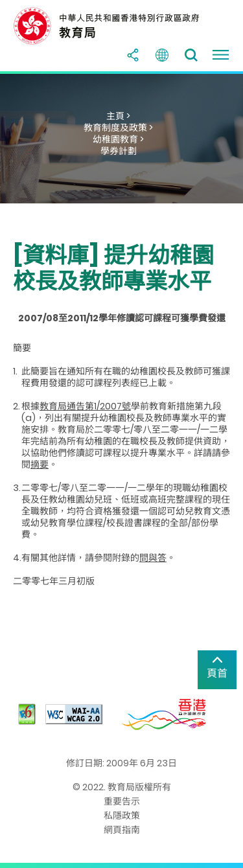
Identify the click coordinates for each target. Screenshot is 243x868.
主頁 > (118, 116)
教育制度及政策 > (118, 128)
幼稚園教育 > (118, 139)
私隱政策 (122, 816)
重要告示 (122, 801)
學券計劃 (119, 151)
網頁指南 (122, 830)
